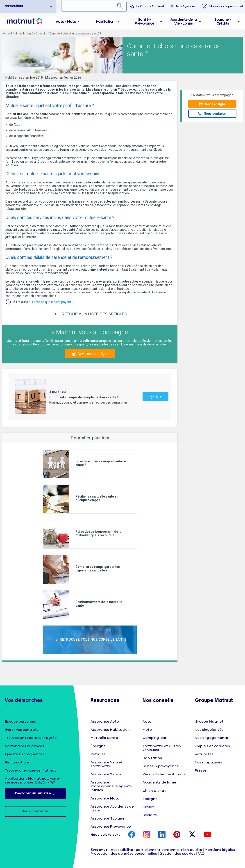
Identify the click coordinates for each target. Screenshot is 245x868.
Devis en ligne (215, 104)
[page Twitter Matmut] (192, 835)
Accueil (7, 33)
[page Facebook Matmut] (132, 835)
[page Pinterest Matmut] (177, 835)
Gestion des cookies (177, 854)
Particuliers (13, 6)
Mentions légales (220, 850)
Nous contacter (215, 114)
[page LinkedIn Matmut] (162, 835)
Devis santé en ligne (93, 354)
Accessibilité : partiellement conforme (145, 850)
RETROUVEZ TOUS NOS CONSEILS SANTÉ (93, 640)
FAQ (201, 854)
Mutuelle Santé (24, 33)
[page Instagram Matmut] (147, 835)
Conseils (41, 33)
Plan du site (192, 850)
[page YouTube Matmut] (207, 835)
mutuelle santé (88, 341)
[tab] (69, 21)
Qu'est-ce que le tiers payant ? (52, 302)
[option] (28, 6)
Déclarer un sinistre (36, 793)
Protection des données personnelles (124, 854)
